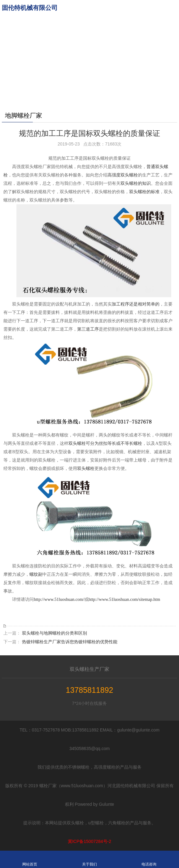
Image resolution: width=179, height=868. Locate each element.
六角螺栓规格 (78, 39)
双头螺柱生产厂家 (90, 669)
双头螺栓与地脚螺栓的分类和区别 (55, 633)
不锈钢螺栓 (76, 70)
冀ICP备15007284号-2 (90, 841)
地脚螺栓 (74, 23)
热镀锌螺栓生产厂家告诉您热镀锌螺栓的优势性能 (70, 642)
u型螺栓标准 (77, 54)
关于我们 (89, 859)
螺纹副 (36, 574)
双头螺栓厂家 (78, 85)
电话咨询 (149, 859)
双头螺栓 (86, 469)
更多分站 (74, 101)
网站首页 (74, 8)
